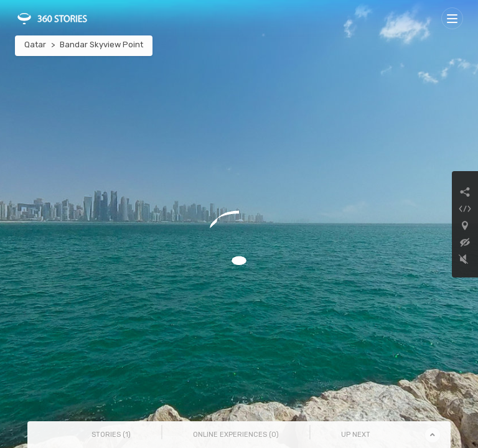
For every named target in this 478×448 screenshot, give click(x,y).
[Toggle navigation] (452, 18)
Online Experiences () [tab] (236, 435)
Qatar (35, 44)
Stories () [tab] (111, 435)
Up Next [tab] (356, 435)
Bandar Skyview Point (101, 44)
